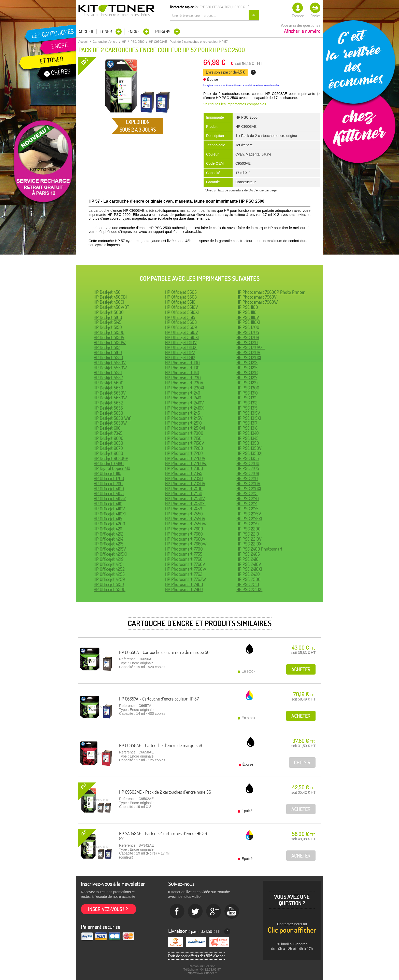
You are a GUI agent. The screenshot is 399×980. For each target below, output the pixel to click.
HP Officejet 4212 (109, 534)
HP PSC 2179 (247, 524)
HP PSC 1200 (248, 327)
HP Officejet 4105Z (110, 499)
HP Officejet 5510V (182, 307)
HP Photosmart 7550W (186, 524)
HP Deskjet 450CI (109, 302)
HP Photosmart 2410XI (185, 408)
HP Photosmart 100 (182, 363)
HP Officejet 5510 (180, 302)
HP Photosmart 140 (182, 373)
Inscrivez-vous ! (106, 909)
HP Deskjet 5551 (108, 373)
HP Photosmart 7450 (184, 493)
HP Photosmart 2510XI (185, 428)
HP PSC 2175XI (249, 519)
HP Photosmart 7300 (184, 468)
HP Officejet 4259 (109, 579)
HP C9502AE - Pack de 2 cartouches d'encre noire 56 (165, 792)
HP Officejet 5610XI (182, 337)
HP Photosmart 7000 (184, 433)
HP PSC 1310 (247, 393)
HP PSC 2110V (248, 484)
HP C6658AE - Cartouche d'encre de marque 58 (161, 745)
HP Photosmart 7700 (184, 549)
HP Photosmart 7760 (184, 559)
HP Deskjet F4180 (109, 463)
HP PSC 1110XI (248, 322)
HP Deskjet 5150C (109, 332)
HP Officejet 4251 (109, 564)
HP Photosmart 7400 (184, 489)
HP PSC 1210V (248, 352)
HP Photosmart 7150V (185, 443)
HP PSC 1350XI (249, 453)
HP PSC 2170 (248, 499)
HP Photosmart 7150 (183, 438)
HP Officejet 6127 (180, 352)
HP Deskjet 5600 (109, 383)
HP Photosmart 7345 (184, 473)
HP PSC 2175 (247, 509)
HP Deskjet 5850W (110, 423)
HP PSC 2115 (247, 493)
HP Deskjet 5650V (110, 393)
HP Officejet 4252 (109, 569)
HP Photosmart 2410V (184, 403)
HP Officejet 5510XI (182, 312)
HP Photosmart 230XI (185, 388)
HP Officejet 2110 (108, 484)
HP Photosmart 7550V (185, 519)
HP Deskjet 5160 (108, 352)
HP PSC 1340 (248, 433)
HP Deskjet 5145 (108, 322)
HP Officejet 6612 (180, 358)
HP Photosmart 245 (183, 413)
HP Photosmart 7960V (256, 297)
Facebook (177, 912)
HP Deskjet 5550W (110, 368)
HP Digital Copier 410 (112, 468)
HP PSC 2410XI (249, 569)
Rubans (163, 32)
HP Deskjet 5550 (108, 358)
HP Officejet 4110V (109, 509)
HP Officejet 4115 (108, 519)
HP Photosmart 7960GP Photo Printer (270, 292)
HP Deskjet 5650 (108, 388)
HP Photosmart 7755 (184, 554)
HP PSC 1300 (248, 388)
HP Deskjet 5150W (110, 342)
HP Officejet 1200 (109, 478)
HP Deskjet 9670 (108, 448)
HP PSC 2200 (248, 529)
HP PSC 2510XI (249, 589)
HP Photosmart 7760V (185, 564)
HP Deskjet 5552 (108, 378)
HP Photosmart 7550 (184, 514)
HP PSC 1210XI (249, 358)
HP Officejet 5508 (181, 297)
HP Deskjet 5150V (109, 337)
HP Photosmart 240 (183, 393)
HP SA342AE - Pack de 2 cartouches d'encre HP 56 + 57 (165, 836)
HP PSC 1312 (247, 403)
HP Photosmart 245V (184, 418)
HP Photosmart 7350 (184, 478)
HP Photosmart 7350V (185, 484)
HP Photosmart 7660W (186, 544)
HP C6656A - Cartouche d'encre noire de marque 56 (164, 652)
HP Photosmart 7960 (184, 589)
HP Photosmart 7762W (186, 579)
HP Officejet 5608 (181, 322)
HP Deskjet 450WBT (111, 307)
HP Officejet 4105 (109, 493)
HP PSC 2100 (248, 463)
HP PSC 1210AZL (251, 347)
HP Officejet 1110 (108, 473)
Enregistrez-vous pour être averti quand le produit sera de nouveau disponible (241, 85)
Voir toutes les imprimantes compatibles (235, 104)
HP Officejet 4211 (108, 529)
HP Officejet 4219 (109, 559)
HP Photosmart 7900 (184, 584)
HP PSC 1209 (248, 337)
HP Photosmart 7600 (184, 529)
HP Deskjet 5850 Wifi (112, 418)
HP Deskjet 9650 (108, 443)
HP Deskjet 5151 (107, 347)
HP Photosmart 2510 (183, 423)
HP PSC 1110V (248, 317)
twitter (195, 912)
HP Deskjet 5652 (108, 403)
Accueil (86, 32)
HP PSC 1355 (248, 458)
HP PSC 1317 (247, 423)
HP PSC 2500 (248, 579)
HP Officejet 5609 (181, 327)
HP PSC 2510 (248, 584)
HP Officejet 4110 (108, 504)
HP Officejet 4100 (109, 489)
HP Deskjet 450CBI (110, 297)
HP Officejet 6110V (181, 342)
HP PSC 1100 (247, 307)
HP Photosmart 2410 (183, 398)
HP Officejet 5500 (110, 589)
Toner (106, 32)
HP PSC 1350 (248, 443)
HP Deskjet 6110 (107, 428)
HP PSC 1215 (247, 368)
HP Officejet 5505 (181, 292)
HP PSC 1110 (246, 312)
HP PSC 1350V (249, 448)
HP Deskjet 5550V (110, 363)
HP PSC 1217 (247, 378)
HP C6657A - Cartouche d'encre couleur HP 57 (159, 699)
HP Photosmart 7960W (257, 302)
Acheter (301, 669)
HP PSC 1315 (247, 408)
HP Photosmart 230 (183, 378)
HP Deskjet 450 (107, 292)
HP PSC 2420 (248, 574)
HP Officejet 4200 (109, 524)
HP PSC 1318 (247, 428)
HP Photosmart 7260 (184, 453)
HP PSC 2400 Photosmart (259, 549)
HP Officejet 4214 (108, 539)
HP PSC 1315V (248, 413)
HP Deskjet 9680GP (111, 458)
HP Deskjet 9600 (109, 438)
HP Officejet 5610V (182, 332)
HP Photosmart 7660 (184, 534)
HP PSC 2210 (248, 534)
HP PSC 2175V (249, 514)
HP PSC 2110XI (249, 489)
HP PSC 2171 (247, 504)
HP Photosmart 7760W (186, 569)
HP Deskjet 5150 (108, 327)
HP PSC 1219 (247, 383)
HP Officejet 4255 (109, 574)
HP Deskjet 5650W (110, 398)
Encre (134, 32)
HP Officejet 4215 (109, 544)
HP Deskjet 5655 (108, 408)
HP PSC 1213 (247, 363)
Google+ (214, 912)
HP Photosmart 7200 (184, 448)
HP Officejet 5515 (180, 317)
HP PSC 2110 (247, 478)
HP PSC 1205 (248, 332)
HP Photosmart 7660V (185, 539)
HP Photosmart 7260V (185, 458)
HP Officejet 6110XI (181, 347)
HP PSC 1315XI (249, 418)
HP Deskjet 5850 (108, 413)
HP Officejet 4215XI (110, 554)
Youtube (232, 912)
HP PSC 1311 (246, 398)
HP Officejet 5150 (109, 584)
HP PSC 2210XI (249, 544)
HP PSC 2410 (247, 559)
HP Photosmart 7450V (185, 499)
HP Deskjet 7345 (108, 433)
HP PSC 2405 (248, 554)
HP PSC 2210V (249, 539)
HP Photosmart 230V (184, 383)
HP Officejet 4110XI (110, 514)
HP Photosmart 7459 (184, 509)
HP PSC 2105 (248, 468)
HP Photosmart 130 (182, 368)
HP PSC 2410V (249, 564)
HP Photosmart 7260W (186, 463)
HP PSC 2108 (248, 473)
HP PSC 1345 (247, 438)
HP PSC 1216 (247, 373)
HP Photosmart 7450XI (185, 504)
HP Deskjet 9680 (108, 453)
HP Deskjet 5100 (108, 317)
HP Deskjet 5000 (109, 312)
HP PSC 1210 (247, 342)
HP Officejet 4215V (110, 549)
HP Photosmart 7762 (184, 574)
